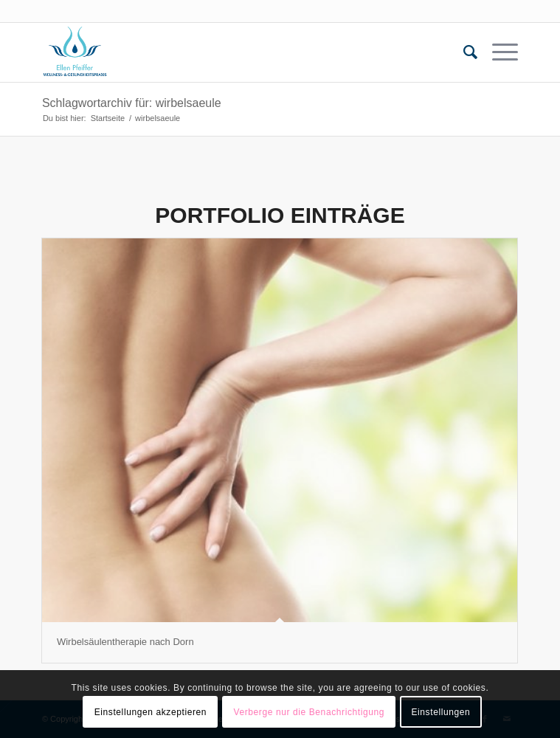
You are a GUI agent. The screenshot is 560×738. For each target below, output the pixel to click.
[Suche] (463, 52)
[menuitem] (463, 52)
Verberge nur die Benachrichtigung (309, 712)
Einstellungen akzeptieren (151, 712)
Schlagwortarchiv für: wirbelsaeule (132, 103)
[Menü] (498, 52)
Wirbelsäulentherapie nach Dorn (125, 642)
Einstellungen (440, 712)
